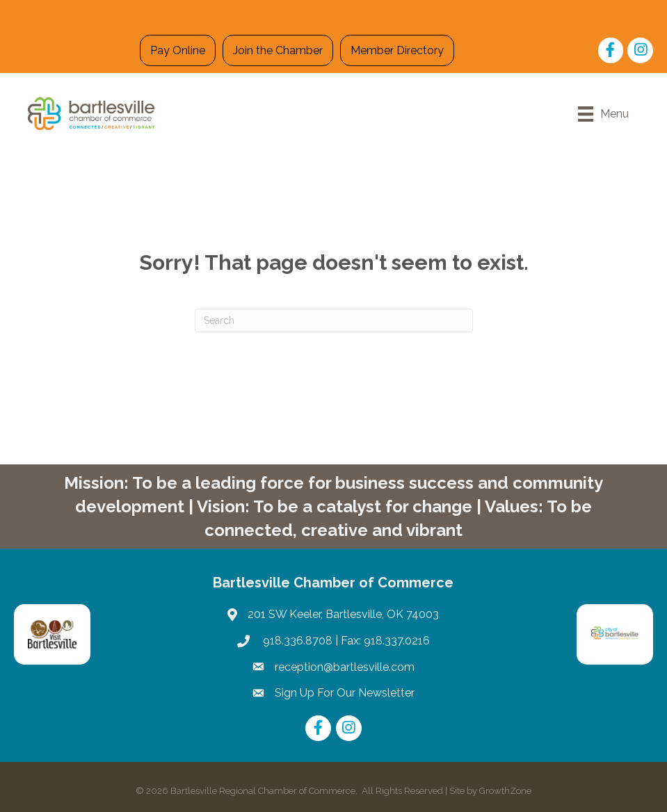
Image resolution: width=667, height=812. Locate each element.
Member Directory (397, 50)
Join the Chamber (278, 50)
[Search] (334, 320)
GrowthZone (505, 791)
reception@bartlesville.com (345, 667)
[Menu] (603, 114)
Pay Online (178, 50)
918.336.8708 (296, 641)
